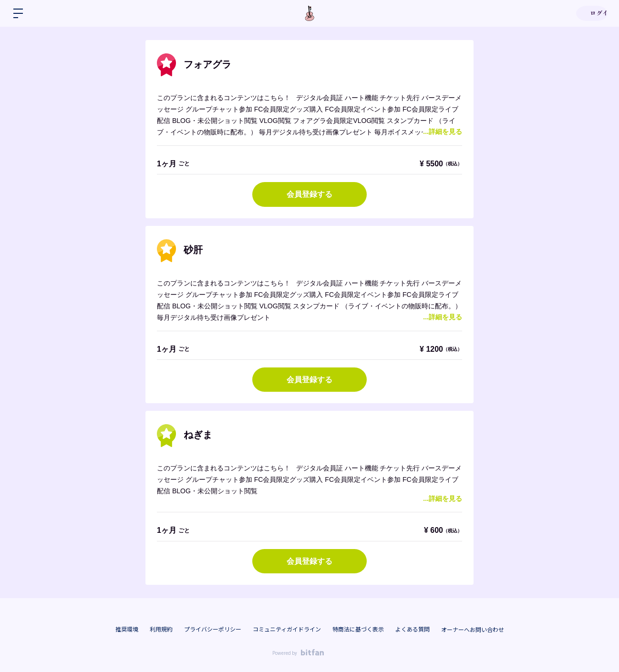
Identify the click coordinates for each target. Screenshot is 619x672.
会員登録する (309, 194)
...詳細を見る (443, 132)
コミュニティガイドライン (287, 630)
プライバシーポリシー (213, 630)
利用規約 (161, 630)
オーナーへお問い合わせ (473, 630)
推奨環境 (127, 630)
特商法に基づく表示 (358, 630)
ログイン (590, 13)
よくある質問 (413, 630)
